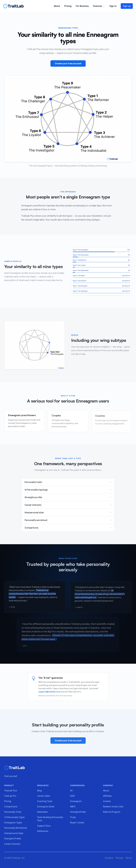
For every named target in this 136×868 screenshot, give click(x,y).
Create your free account (68, 63)
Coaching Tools (45, 801)
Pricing (68, 6)
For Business (82, 6)
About (57, 6)
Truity (73, 817)
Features (99, 6)
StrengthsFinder (78, 812)
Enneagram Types (13, 823)
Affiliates (107, 796)
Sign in (113, 6)
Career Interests (12, 844)
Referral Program (112, 812)
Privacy (119, 858)
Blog (39, 791)
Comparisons (11, 807)
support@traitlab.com (49, 692)
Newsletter (43, 812)
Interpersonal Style (14, 833)
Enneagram (76, 801)
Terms (129, 858)
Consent (109, 858)
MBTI (73, 807)
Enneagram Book (46, 807)
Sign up (127, 6)
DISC (73, 796)
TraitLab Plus (11, 791)
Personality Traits (13, 812)
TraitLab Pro (10, 796)
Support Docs (44, 826)
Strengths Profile (13, 839)
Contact (107, 801)
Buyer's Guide (77, 823)
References (43, 831)
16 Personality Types (14, 817)
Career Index (44, 796)
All (71, 791)
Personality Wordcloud (15, 828)
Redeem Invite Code (113, 807)
